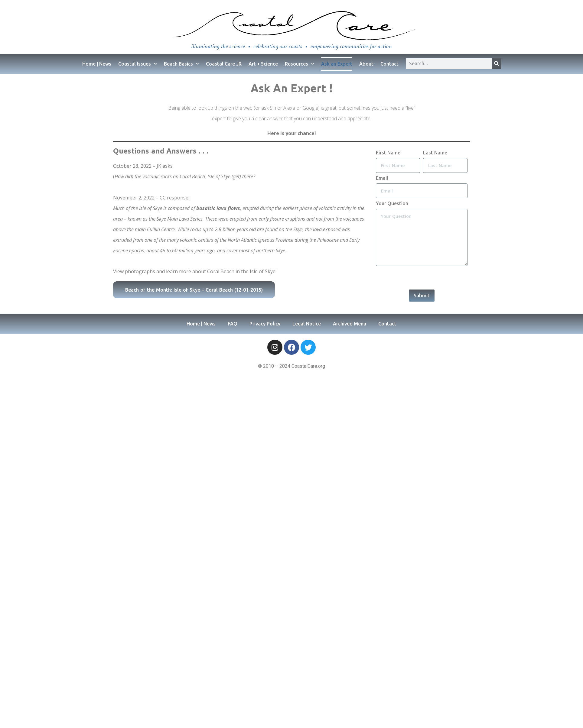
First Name (388, 153)
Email (382, 178)
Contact (389, 64)
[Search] (497, 64)
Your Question (392, 203)
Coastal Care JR (224, 64)
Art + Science (263, 64)
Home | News (97, 64)
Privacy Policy (265, 324)
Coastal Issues (138, 64)
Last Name (435, 153)
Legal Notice (307, 324)
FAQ (233, 324)
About (366, 64)
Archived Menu (350, 324)
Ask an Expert (337, 64)
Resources (300, 64)
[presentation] (422, 278)
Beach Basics (181, 64)
